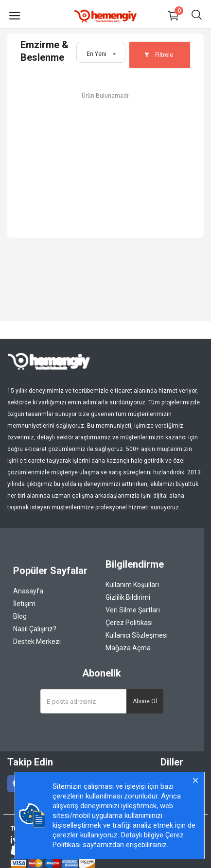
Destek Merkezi (37, 642)
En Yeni (97, 54)
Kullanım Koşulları (132, 585)
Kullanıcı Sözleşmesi (137, 635)
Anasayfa (28, 591)
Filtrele (158, 55)
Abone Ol (145, 701)
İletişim (24, 604)
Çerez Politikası (129, 623)
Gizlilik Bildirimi (128, 597)
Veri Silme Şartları (133, 610)
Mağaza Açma (128, 648)
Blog (20, 616)
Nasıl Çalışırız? (35, 629)
